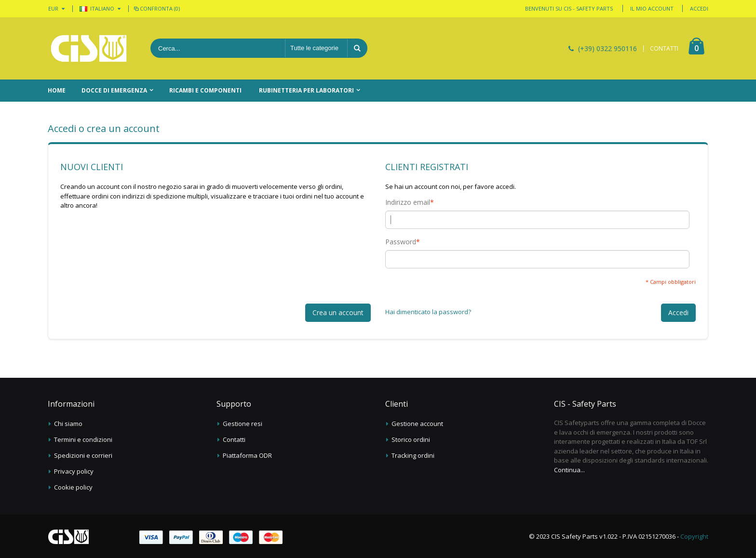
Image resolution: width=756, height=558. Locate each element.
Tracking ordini (413, 455)
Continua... (569, 470)
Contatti (234, 439)
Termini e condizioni (83, 439)
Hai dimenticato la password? (428, 312)
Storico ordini (411, 439)
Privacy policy (74, 471)
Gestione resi (243, 424)
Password (401, 242)
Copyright (694, 536)
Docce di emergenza (114, 90)
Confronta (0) (156, 8)
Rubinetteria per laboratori (306, 90)
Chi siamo (68, 424)
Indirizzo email (408, 202)
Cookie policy (73, 487)
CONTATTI (664, 49)
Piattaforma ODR (247, 455)
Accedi (699, 8)
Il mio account (652, 8)
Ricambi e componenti (205, 90)
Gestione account (417, 424)
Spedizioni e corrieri (83, 455)
